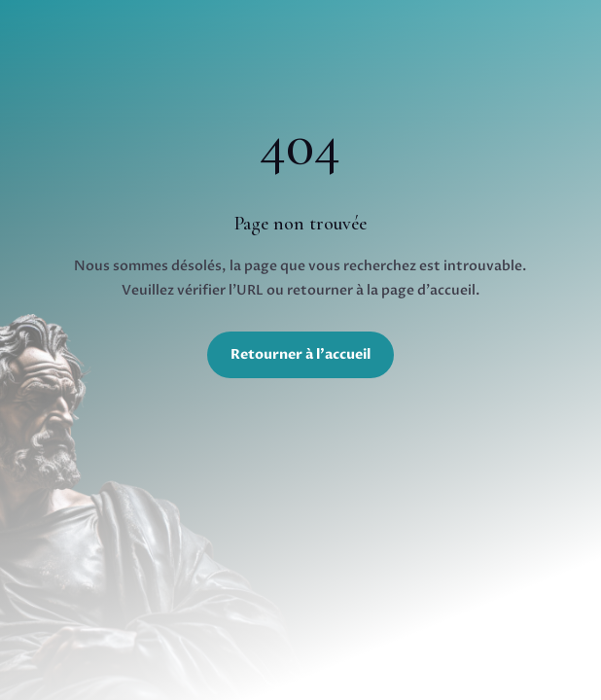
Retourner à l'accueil (300, 354)
